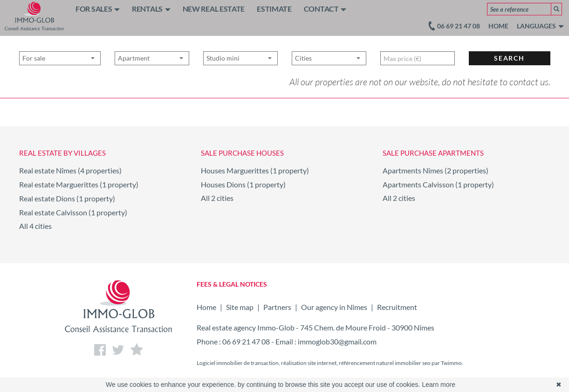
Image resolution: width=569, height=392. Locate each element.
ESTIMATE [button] (274, 9)
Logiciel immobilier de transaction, (239, 363)
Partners (277, 307)
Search (509, 79)
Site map (240, 307)
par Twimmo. (447, 363)
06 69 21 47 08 (246, 341)
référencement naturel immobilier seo (385, 363)
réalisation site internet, (310, 363)
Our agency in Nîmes (334, 307)
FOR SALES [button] (98, 9)
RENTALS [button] (151, 9)
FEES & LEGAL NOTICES (232, 284)
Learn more (439, 385)
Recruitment (397, 307)
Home (498, 26)
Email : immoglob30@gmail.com (326, 341)
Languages (540, 26)
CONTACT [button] (325, 9)
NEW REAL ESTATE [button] (214, 9)
